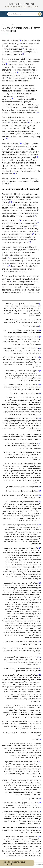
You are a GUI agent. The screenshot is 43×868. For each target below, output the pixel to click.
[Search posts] (22, 14)
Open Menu (3, 14)
